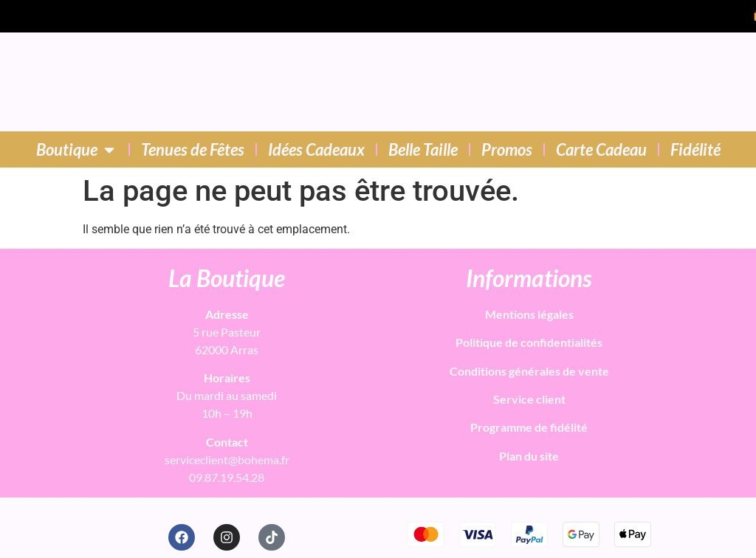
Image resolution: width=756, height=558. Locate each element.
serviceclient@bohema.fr (227, 459)
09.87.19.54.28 (227, 477)
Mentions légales (529, 314)
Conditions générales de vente (529, 371)
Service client (529, 399)
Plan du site (529, 456)
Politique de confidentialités (529, 342)
